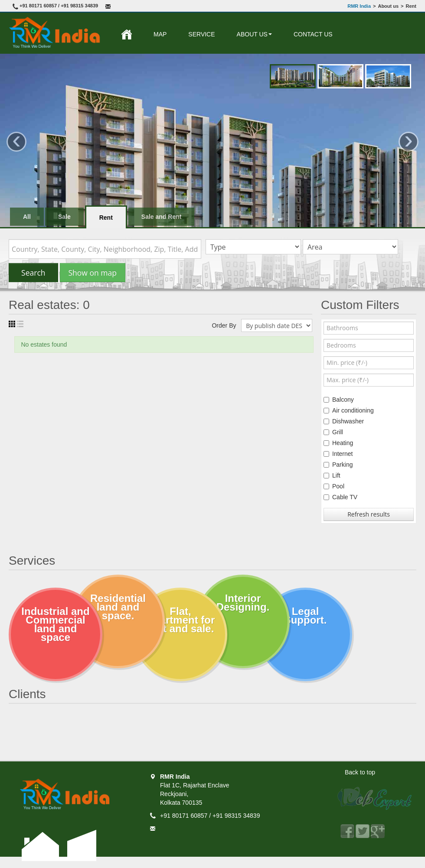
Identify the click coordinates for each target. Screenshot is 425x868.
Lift (332, 475)
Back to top (360, 772)
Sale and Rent (162, 217)
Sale (64, 217)
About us (254, 34)
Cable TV (340, 497)
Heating (338, 443)
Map (160, 34)
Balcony (339, 400)
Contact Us (313, 34)
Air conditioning (349, 410)
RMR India (359, 6)
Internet (338, 454)
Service (201, 34)
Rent (106, 218)
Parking (338, 465)
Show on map (93, 273)
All (27, 217)
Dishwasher (344, 421)
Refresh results (369, 514)
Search (33, 273)
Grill (333, 432)
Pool (334, 486)
